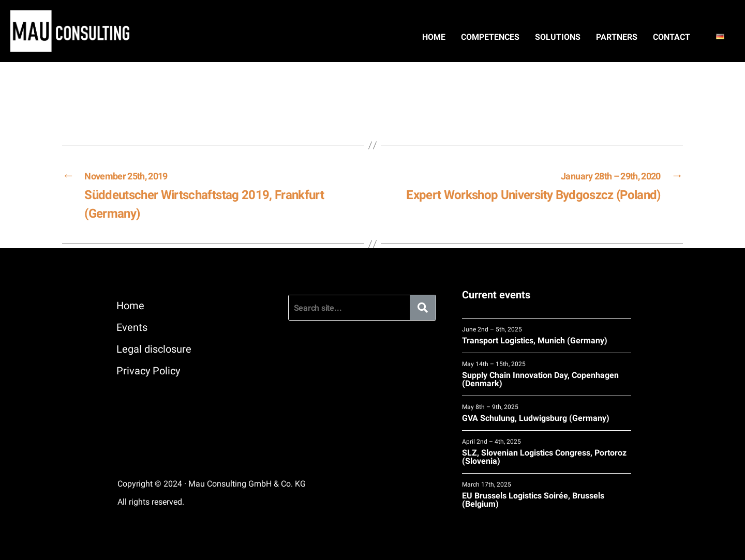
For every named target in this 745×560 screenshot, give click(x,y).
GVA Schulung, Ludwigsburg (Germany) (547, 413)
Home (434, 37)
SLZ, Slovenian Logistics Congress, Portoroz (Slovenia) (547, 452)
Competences (490, 37)
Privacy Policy (148, 371)
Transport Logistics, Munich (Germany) (547, 335)
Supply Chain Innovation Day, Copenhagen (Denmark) (547, 374)
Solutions (558, 37)
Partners (617, 37)
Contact (672, 37)
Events (132, 327)
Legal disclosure (154, 349)
